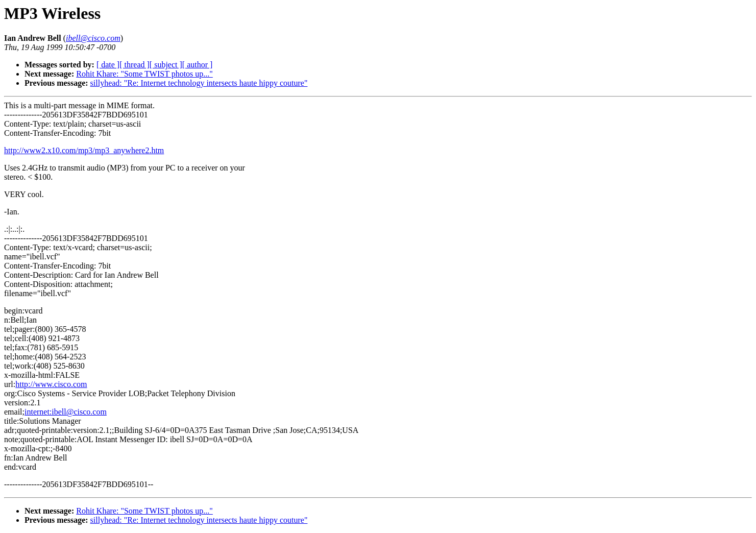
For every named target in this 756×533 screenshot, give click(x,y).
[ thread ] (135, 65)
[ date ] (108, 65)
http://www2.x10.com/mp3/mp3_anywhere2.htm (84, 150)
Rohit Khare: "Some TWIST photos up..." (144, 74)
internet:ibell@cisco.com (66, 412)
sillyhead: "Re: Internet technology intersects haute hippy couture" (199, 83)
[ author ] (198, 65)
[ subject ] (166, 65)
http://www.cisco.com (51, 384)
